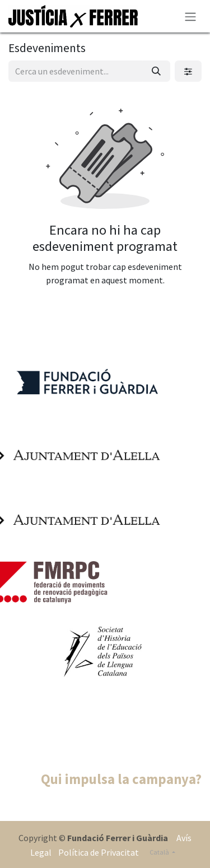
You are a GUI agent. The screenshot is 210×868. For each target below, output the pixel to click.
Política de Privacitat (98, 852)
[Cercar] (156, 71)
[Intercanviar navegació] (190, 16)
